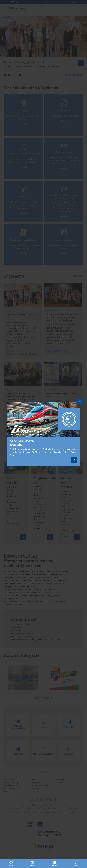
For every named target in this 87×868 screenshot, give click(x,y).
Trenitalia (16, 445)
